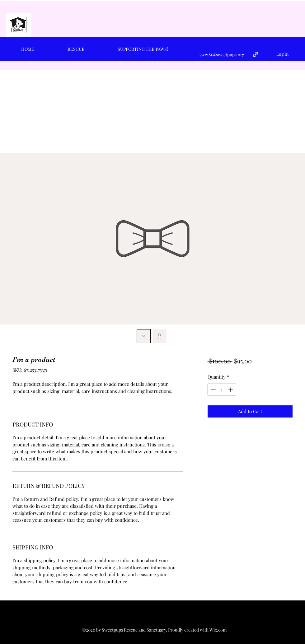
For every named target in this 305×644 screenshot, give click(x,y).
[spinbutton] (222, 390)
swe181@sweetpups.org (222, 55)
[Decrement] (213, 390)
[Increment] (231, 390)
